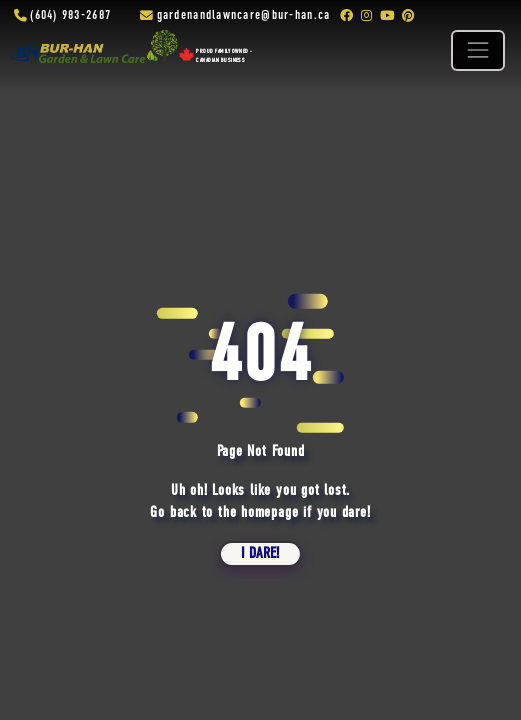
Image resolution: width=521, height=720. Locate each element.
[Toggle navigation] (478, 50)
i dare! (260, 554)
